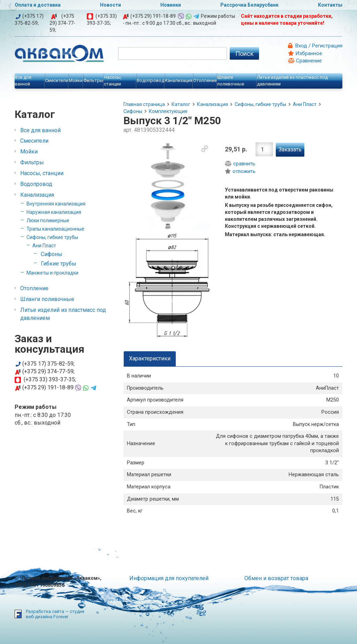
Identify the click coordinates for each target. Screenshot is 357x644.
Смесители (34, 141)
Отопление (34, 288)
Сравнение (305, 61)
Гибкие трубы (59, 264)
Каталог (181, 104)
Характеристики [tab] (150, 358)
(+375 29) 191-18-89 (153, 16)
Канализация (37, 195)
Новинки (171, 5)
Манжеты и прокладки (52, 273)
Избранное (305, 53)
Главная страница (144, 104)
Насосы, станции (42, 173)
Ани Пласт (44, 246)
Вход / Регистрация (318, 46)
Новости (111, 5)
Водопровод (36, 184)
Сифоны (52, 254)
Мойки (29, 152)
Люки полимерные (48, 220)
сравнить (240, 164)
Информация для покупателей (169, 578)
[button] (205, 149)
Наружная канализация (54, 212)
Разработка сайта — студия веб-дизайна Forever (55, 614)
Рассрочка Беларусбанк (249, 5)
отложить (240, 171)
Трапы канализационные (55, 229)
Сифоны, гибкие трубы (52, 237)
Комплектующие (168, 111)
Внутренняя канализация (56, 204)
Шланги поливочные (47, 299)
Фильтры (32, 162)
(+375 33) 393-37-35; (45, 379)
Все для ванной (40, 130)
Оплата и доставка (38, 5)
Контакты (330, 5)
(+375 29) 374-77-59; (62, 23)
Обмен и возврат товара (276, 578)
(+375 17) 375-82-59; (45, 364)
